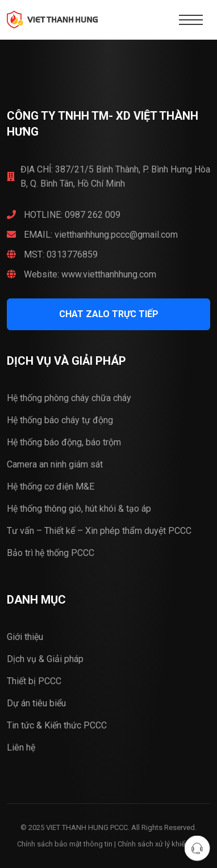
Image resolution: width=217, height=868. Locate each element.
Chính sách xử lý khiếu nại (159, 844)
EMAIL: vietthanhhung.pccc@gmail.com (92, 235)
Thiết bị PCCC (34, 681)
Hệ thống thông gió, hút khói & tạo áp (79, 509)
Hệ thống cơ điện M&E (51, 486)
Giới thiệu (25, 637)
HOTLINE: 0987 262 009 (64, 215)
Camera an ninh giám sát (55, 464)
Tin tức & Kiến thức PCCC (57, 725)
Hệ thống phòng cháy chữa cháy (69, 398)
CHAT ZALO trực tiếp (109, 314)
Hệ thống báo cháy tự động (60, 420)
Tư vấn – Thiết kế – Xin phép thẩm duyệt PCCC (99, 531)
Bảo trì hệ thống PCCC (51, 553)
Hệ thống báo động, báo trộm (64, 442)
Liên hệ (21, 747)
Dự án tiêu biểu (36, 703)
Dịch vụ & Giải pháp (45, 659)
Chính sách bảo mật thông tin (65, 844)
